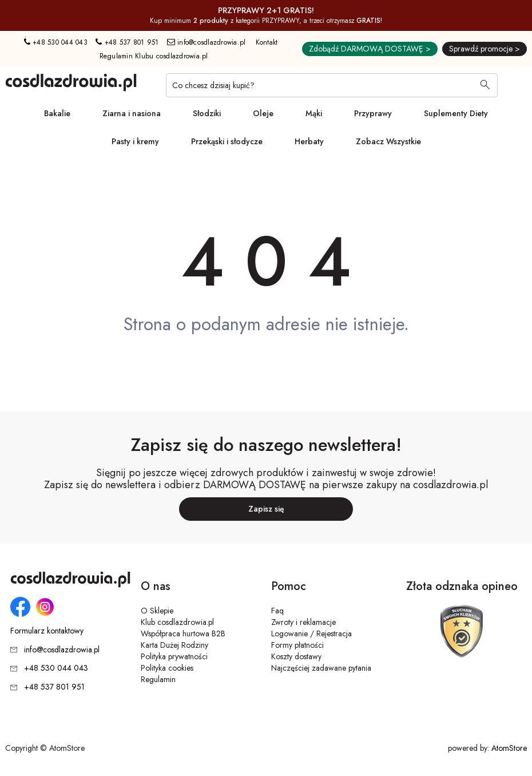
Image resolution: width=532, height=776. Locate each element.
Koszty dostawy (296, 656)
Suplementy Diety (456, 113)
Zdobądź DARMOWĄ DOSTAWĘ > (370, 49)
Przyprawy (373, 113)
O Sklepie (157, 611)
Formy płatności (297, 645)
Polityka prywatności (174, 656)
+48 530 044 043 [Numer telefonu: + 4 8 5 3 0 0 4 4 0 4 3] (56, 42)
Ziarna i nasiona (132, 113)
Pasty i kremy (135, 141)
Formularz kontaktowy (47, 631)
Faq (277, 611)
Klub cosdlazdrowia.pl (177, 622)
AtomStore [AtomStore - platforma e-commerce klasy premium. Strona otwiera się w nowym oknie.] (509, 748)
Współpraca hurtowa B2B (183, 634)
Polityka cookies (167, 668)
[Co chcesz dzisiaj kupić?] (332, 85)
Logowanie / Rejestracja (311, 634)
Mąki (314, 113)
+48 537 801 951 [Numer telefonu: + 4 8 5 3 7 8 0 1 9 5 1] (127, 42)
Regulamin (158, 679)
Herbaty (309, 141)
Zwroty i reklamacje (303, 622)
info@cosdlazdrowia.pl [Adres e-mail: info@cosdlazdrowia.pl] (207, 42)
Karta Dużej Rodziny (174, 645)
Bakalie (57, 113)
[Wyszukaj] (485, 86)
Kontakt (267, 42)
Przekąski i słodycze (227, 141)
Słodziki (207, 113)
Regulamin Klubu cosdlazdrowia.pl (154, 56)
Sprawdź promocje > (485, 49)
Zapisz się (266, 509)
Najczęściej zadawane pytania (321, 668)
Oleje (263, 113)
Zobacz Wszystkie (388, 141)
